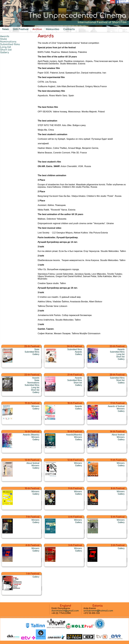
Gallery (4, 52)
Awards (5, 36)
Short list (6, 50)
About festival (118, 435)
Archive (37, 29)
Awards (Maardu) (31, 435)
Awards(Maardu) (74, 435)
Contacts (69, 29)
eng (119, 5)
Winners (35, 406)
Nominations (8, 42)
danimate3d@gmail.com (65, 611)
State (3, 39)
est (125, 5)
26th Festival (21, 29)
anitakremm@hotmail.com (98, 611)
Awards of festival (116, 406)
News (5, 29)
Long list (6, 47)
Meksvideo (53, 29)
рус (114, 5)
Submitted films (10, 44)
